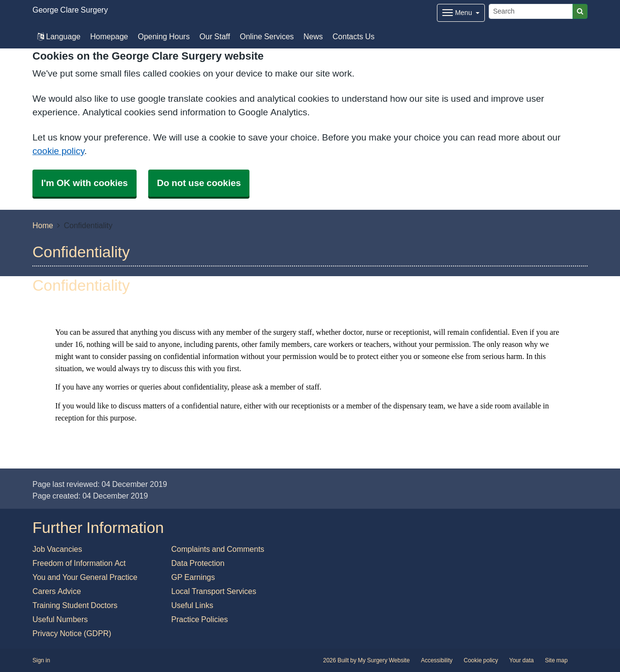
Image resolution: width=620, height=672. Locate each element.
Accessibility (437, 660)
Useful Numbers (60, 619)
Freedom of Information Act (79, 563)
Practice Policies (200, 619)
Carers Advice (57, 591)
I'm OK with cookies (85, 183)
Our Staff (215, 36)
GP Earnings (193, 577)
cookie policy (58, 151)
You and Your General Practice (85, 577)
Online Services (267, 36)
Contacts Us (354, 36)
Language (59, 36)
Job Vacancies (57, 549)
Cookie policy (481, 660)
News (313, 36)
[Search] (531, 11)
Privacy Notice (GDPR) (72, 633)
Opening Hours (163, 36)
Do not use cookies (199, 183)
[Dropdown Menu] (461, 13)
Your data (521, 660)
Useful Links (193, 605)
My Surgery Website (384, 660)
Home (43, 225)
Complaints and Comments (218, 549)
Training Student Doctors (75, 605)
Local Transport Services (214, 591)
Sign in (41, 660)
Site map (556, 660)
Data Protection (198, 563)
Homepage (109, 36)
